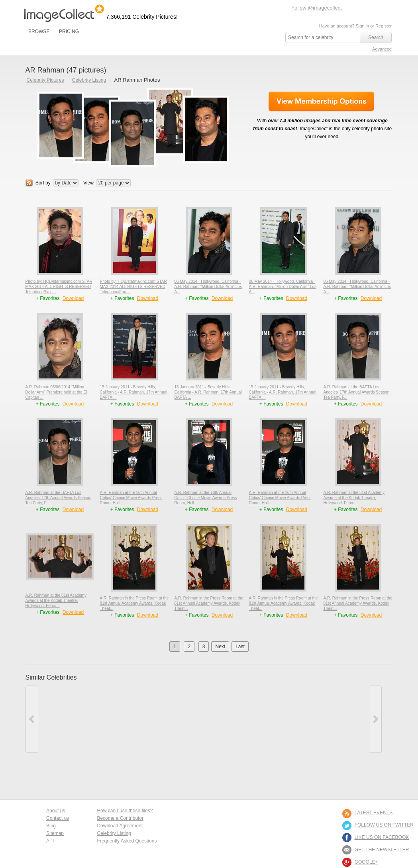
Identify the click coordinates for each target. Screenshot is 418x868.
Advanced (382, 49)
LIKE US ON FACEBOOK (382, 837)
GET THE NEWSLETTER (382, 850)
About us (56, 811)
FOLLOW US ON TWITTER (384, 825)
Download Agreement (120, 826)
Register (384, 26)
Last (240, 647)
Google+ (366, 862)
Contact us (58, 818)
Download (73, 298)
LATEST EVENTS (374, 813)
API (50, 841)
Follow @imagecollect (317, 8)
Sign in (362, 26)
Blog (51, 826)
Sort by (43, 183)
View (88, 183)
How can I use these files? (125, 811)
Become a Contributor (120, 818)
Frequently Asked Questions (127, 841)
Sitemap (55, 833)
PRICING (69, 31)
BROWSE (39, 31)
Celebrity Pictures (45, 80)
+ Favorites (48, 298)
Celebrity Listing (89, 80)
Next (220, 647)
